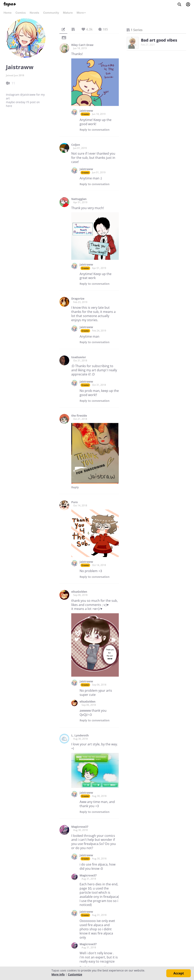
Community (51, 13)
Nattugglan (79, 199)
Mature (68, 13)
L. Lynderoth (80, 735)
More (81, 13)
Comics (21, 13)
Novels (34, 13)
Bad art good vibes (159, 40)
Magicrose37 (80, 827)
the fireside (79, 416)
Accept (179, 973)
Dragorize (78, 299)
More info (58, 974)
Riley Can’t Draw (82, 45)
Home (8, 13)
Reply (95, 130)
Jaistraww (86, 111)
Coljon (76, 145)
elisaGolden (79, 592)
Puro (75, 502)
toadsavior (79, 357)
